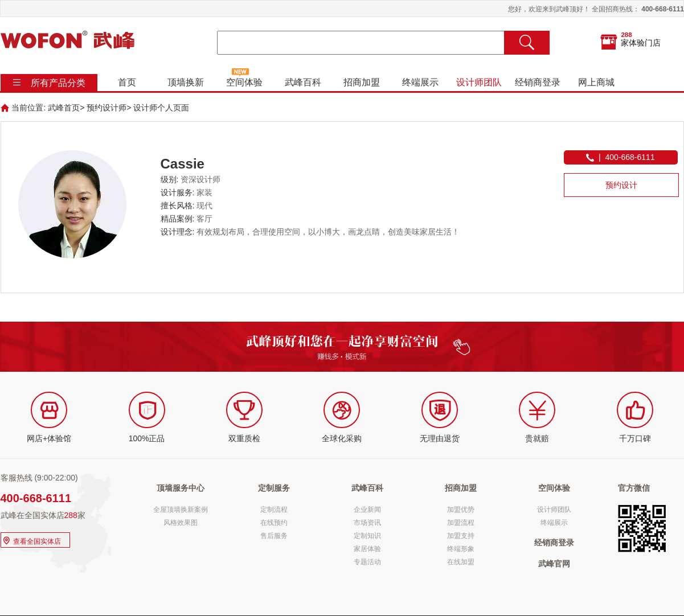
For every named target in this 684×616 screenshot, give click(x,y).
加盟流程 (461, 523)
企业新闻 (367, 510)
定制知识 (367, 536)
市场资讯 (367, 523)
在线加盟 (461, 562)
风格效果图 (181, 523)
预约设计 (621, 185)
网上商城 (596, 82)
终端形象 (461, 549)
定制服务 (274, 488)
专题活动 (367, 562)
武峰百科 (302, 82)
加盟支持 (461, 536)
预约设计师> (109, 108)
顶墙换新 (185, 82)
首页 (126, 82)
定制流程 (274, 510)
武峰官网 (554, 564)
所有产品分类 (58, 83)
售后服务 (274, 536)
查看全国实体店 (31, 540)
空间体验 (244, 82)
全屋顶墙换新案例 (181, 510)
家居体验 (367, 549)
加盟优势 (461, 510)
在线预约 (274, 523)
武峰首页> (66, 108)
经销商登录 (537, 82)
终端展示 (420, 82)
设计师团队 (478, 82)
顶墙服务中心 (181, 488)
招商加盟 (361, 82)
